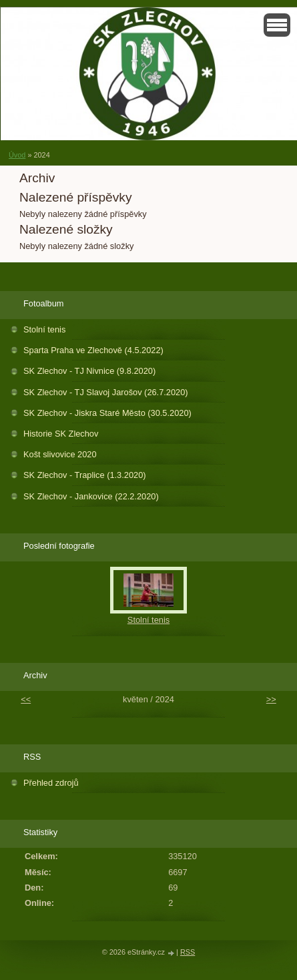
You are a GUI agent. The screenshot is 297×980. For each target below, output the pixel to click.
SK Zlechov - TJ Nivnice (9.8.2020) (89, 371)
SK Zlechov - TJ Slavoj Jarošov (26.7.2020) (106, 392)
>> (271, 699)
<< (26, 699)
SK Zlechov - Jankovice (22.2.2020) (91, 496)
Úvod (17, 155)
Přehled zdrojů (51, 783)
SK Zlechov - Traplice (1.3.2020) (85, 475)
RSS (188, 952)
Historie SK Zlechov (61, 434)
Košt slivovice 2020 (60, 454)
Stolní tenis (44, 329)
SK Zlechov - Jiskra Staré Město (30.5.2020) (107, 413)
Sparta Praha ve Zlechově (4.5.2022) (93, 350)
